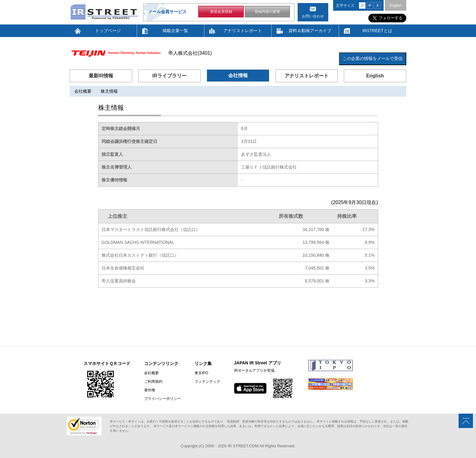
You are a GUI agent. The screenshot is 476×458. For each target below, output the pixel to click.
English (395, 6)
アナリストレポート (243, 31)
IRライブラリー (169, 76)
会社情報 (238, 75)
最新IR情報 (101, 76)
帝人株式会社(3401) (190, 53)
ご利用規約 (153, 382)
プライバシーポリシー (162, 399)
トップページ (108, 31)
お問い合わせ (313, 16)
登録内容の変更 (267, 12)
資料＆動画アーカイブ (310, 31)
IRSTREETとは (377, 31)
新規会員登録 (221, 12)
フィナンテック (207, 382)
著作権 (150, 390)
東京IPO (201, 373)
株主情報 (109, 91)
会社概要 (83, 91)
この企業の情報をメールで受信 (373, 58)
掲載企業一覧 (175, 31)
